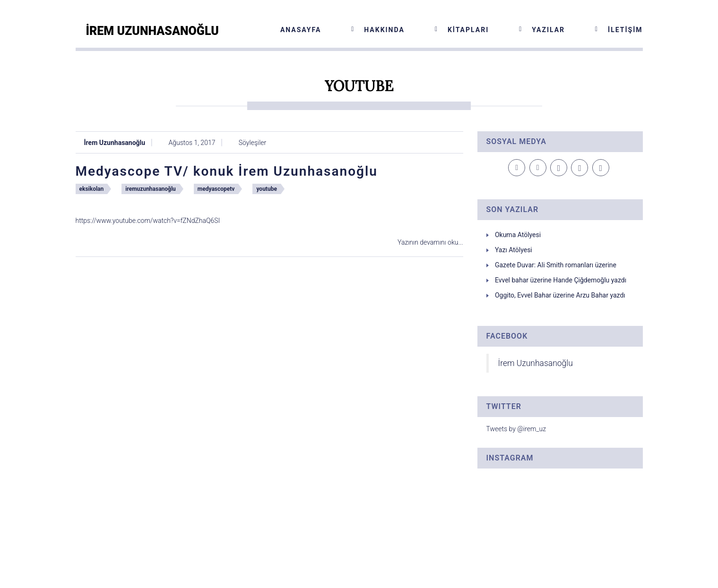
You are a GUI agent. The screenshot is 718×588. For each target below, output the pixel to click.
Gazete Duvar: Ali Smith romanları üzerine (556, 265)
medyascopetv (216, 189)
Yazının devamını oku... (430, 242)
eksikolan (92, 189)
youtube (266, 189)
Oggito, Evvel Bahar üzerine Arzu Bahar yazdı (560, 295)
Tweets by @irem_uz (516, 429)
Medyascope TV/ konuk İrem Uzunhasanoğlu (227, 171)
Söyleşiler (252, 143)
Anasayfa (301, 30)
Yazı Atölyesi (514, 250)
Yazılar (548, 30)
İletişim (625, 30)
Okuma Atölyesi (518, 235)
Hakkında (384, 30)
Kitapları (468, 30)
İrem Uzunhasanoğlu (115, 143)
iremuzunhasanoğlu (151, 189)
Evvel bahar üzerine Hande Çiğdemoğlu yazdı (561, 280)
